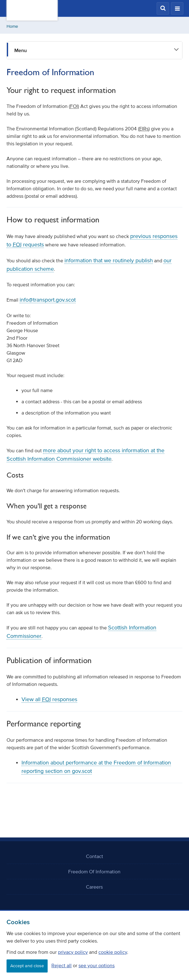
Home (12, 26)
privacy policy (73, 952)
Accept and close (27, 966)
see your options (97, 965)
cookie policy (113, 952)
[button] (163, 8)
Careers (94, 887)
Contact (94, 856)
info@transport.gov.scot (48, 300)
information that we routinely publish (109, 260)
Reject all (61, 965)
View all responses (49, 699)
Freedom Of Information (94, 871)
